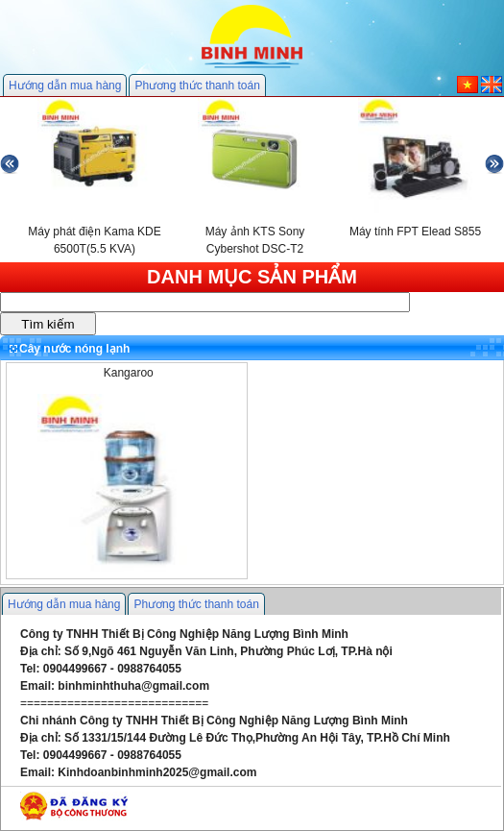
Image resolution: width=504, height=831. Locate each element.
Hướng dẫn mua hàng (65, 86)
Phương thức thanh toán (197, 86)
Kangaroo (129, 373)
